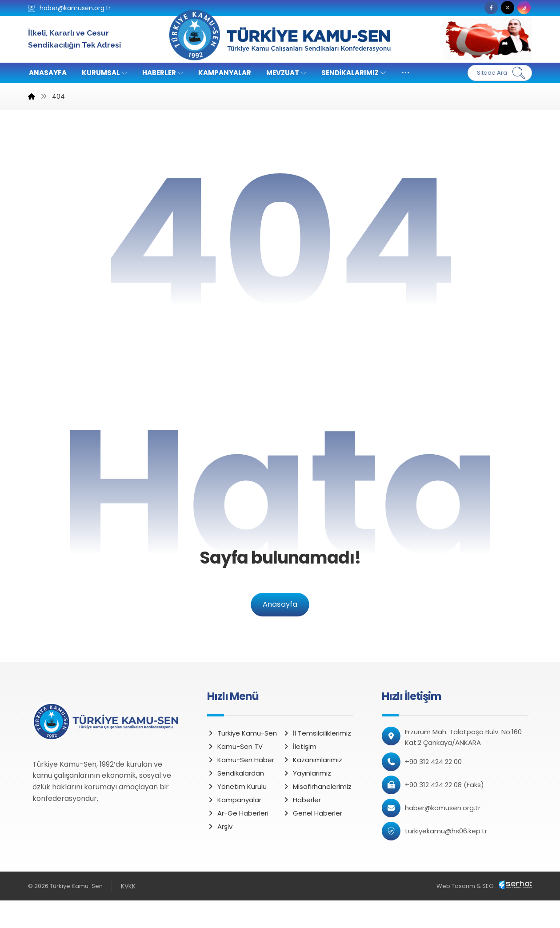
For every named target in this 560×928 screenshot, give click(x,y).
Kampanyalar (234, 827)
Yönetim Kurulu (237, 814)
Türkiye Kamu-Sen (242, 760)
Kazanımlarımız (312, 787)
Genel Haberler (312, 840)
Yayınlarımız (307, 800)
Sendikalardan (236, 800)
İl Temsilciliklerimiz (317, 760)
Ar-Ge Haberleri (238, 840)
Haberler (302, 827)
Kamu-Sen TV (235, 774)
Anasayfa (280, 632)
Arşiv (220, 854)
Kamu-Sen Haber (241, 787)
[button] (491, 8)
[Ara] (519, 73)
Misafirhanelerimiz (317, 814)
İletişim (300, 774)
